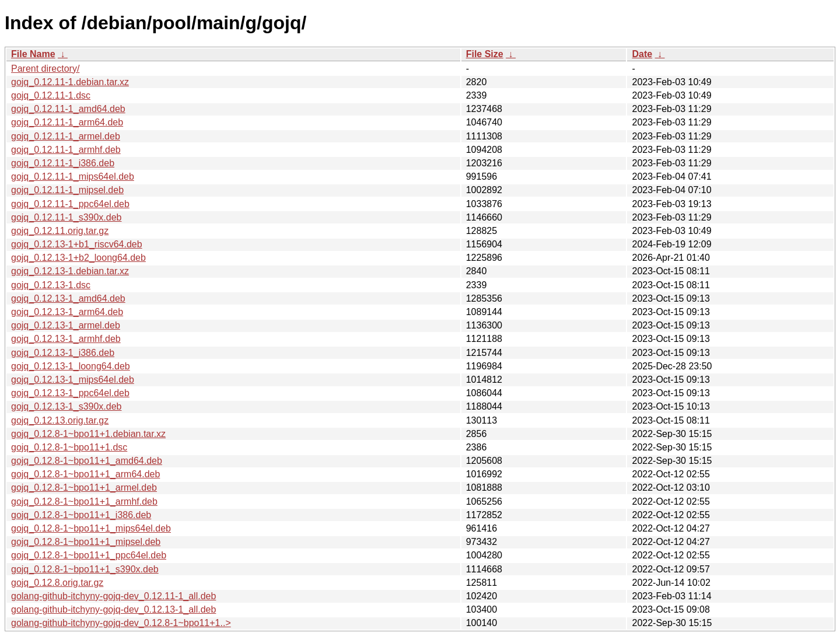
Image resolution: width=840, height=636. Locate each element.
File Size (485, 54)
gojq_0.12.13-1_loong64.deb (71, 366)
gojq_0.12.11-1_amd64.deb (68, 109)
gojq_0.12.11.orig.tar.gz (60, 231)
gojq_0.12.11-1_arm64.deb (67, 122)
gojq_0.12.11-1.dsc (51, 95)
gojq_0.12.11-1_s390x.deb (66, 217)
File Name (33, 54)
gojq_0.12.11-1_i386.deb (63, 163)
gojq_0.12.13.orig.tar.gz (60, 420)
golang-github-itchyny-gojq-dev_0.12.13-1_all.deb (113, 609)
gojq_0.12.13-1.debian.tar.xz (70, 271)
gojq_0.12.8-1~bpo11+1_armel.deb (84, 488)
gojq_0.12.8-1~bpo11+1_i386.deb (81, 515)
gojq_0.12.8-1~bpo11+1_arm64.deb (85, 474)
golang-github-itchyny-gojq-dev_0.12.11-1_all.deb (113, 596)
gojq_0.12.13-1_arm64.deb (67, 312)
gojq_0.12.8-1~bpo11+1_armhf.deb (84, 502)
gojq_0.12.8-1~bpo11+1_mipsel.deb (86, 542)
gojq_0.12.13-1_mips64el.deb (73, 380)
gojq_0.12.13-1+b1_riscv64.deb (77, 244)
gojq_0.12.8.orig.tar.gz (57, 583)
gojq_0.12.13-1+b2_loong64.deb (78, 258)
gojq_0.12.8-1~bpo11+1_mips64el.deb (91, 528)
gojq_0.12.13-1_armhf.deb (66, 339)
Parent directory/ (45, 69)
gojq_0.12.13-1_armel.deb (66, 325)
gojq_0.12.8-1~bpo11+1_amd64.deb (87, 461)
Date (642, 54)
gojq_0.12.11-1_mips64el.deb (73, 177)
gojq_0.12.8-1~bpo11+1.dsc (69, 447)
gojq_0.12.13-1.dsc (51, 285)
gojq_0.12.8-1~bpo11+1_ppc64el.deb (89, 555)
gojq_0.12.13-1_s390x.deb (66, 406)
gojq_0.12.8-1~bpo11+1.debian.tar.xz (88, 434)
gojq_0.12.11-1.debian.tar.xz (70, 82)
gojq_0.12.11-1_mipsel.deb (67, 190)
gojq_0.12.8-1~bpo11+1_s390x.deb (85, 569)
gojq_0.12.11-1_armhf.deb (66, 150)
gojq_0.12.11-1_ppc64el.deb (70, 204)
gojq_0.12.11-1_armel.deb (66, 136)
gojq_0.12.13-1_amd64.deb (68, 298)
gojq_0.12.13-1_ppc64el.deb (70, 393)
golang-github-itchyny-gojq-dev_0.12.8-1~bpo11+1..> (121, 623)
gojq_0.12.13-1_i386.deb (63, 353)
